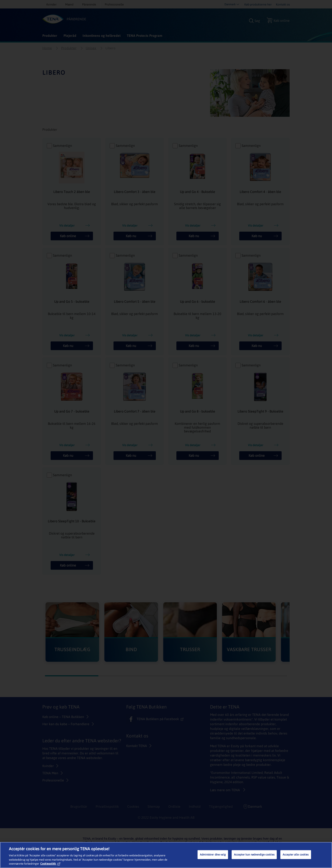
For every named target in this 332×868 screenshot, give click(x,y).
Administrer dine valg (213, 855)
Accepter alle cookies (296, 855)
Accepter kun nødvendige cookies (254, 855)
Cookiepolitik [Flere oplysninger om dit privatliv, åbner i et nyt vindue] (50, 864)
